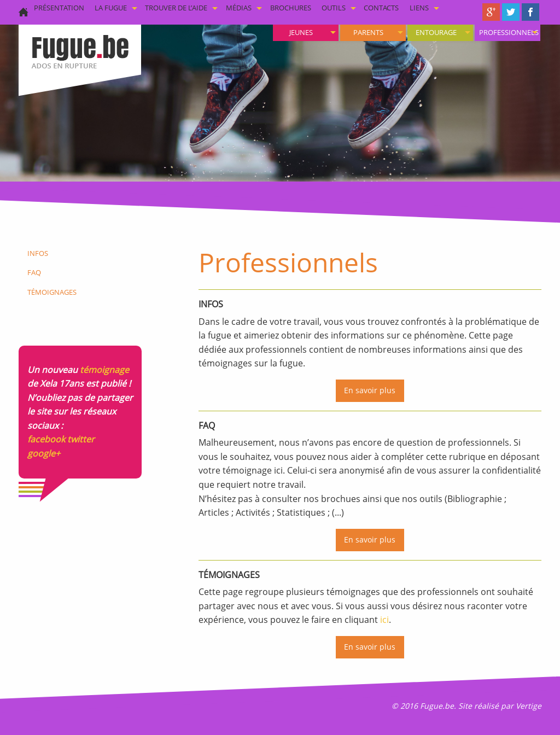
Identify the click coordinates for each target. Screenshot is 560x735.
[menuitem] (507, 33)
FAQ (34, 272)
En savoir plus (370, 390)
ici (384, 620)
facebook (46, 439)
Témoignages (52, 292)
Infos (38, 253)
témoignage (104, 370)
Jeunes (301, 32)
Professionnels (509, 32)
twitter (81, 439)
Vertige (529, 706)
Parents (368, 32)
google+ (44, 453)
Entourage (436, 32)
